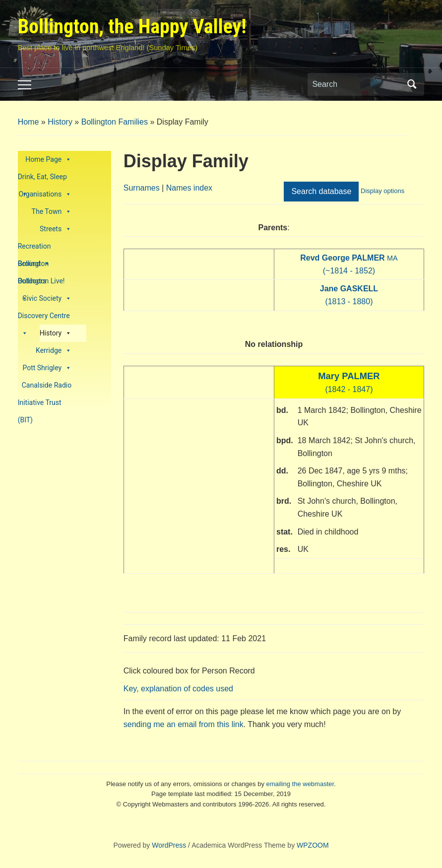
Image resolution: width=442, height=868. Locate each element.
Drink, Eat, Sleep (42, 179)
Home (29, 122)
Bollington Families (115, 122)
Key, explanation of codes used (178, 689)
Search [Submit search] (412, 84)
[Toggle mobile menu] (25, 85)
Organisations (45, 194)
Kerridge (54, 351)
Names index (189, 188)
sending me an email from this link (184, 724)
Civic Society (47, 299)
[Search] (357, 84)
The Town (52, 212)
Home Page (48, 160)
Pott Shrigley (47, 368)
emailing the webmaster (300, 784)
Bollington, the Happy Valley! (132, 27)
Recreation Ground (34, 249)
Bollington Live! (41, 283)
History (60, 122)
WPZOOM (313, 845)
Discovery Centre (44, 318)
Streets (56, 229)
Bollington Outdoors (33, 266)
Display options (382, 191)
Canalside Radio (47, 385)
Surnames (142, 188)
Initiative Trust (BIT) (40, 405)
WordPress (169, 845)
